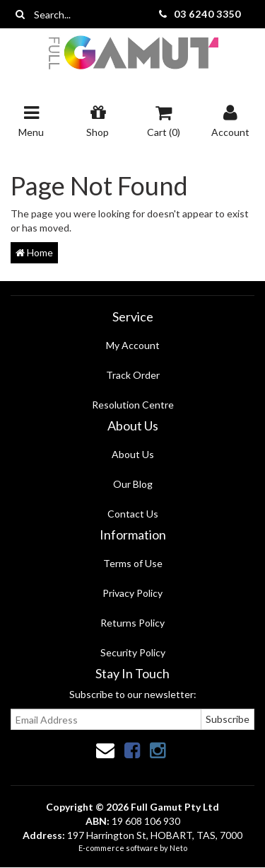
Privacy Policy (132, 593)
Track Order (133, 375)
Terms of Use (133, 563)
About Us (133, 454)
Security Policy (133, 652)
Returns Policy (132, 623)
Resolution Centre (133, 405)
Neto (178, 848)
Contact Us (133, 514)
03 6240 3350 (207, 14)
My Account (133, 345)
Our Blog (133, 484)
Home (34, 252)
